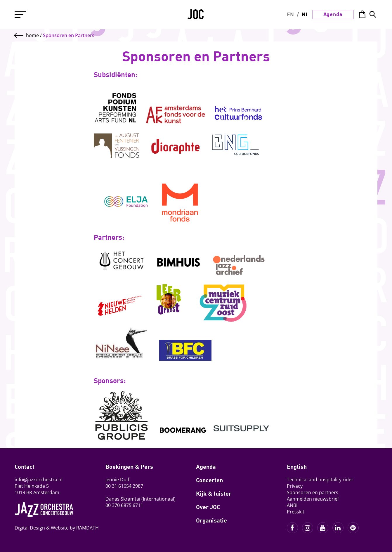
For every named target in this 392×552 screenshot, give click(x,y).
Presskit (296, 512)
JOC (196, 16)
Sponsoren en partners (313, 492)
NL (305, 14)
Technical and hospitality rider (320, 480)
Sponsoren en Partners (69, 35)
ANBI (292, 505)
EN (290, 14)
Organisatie (211, 520)
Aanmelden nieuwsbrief (313, 499)
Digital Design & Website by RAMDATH (57, 528)
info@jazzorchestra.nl (39, 480)
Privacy (295, 486)
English (297, 466)
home (32, 35)
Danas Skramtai (123, 499)
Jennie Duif (117, 480)
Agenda (333, 14)
